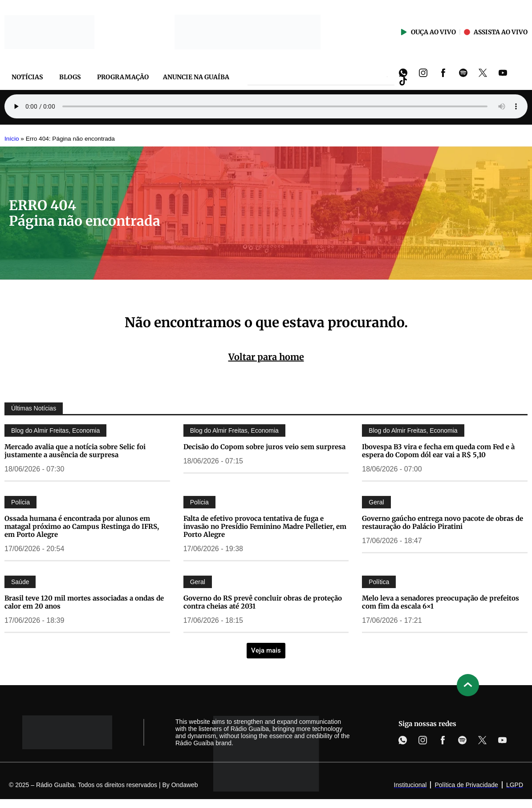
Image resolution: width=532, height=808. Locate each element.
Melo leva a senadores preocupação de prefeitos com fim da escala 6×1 (441, 602)
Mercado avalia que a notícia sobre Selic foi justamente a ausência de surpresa (75, 451)
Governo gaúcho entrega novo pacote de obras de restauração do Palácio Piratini (443, 522)
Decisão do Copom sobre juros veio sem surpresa (264, 447)
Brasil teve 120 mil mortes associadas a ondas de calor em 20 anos (84, 602)
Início (12, 139)
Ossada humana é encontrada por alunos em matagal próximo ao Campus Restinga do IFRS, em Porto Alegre (82, 526)
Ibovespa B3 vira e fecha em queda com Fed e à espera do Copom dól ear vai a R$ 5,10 (438, 451)
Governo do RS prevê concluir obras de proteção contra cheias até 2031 (263, 602)
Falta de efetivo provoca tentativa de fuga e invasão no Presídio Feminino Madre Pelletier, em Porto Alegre (265, 526)
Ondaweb (185, 785)
